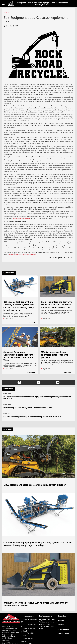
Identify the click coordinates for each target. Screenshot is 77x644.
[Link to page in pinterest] (72, 257)
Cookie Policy (63, 634)
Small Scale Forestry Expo (47, 628)
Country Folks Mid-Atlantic (28, 634)
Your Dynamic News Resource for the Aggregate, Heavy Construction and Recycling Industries (42, 4)
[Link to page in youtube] (58, 382)
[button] (74, 4)
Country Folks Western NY (29, 625)
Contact (61, 625)
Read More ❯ (31, 322)
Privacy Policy (63, 629)
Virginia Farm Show (47, 622)
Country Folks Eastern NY (29, 621)
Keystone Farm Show (47, 620)
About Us (62, 620)
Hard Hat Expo (45, 624)
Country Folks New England (28, 630)
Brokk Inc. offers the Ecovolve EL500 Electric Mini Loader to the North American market (56, 305)
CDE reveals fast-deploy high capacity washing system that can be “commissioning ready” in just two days (19, 306)
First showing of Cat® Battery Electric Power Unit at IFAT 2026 (28, 408)
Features (6, 12)
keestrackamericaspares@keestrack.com (23, 255)
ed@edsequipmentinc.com (21, 219)
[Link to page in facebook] (65, 257)
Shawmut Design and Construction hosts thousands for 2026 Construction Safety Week (19, 356)
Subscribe (62, 616)
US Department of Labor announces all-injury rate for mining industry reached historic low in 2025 (38, 398)
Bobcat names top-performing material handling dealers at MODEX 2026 (32, 417)
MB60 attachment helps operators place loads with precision (55, 355)
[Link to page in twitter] (68, 257)
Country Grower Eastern (27, 640)
